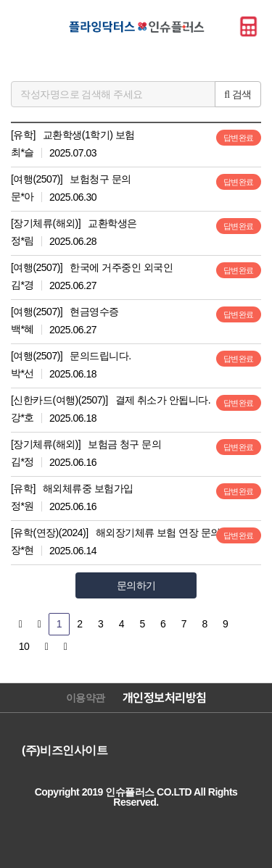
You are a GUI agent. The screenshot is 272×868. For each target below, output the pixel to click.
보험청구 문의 (100, 179)
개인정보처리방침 (165, 698)
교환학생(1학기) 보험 (89, 135)
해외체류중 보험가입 (88, 488)
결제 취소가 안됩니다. (163, 400)
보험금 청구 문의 (124, 444)
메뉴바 (24, 26)
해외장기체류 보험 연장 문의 (158, 533)
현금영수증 (94, 312)
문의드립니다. (100, 356)
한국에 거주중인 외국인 (121, 267)
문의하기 (136, 585)
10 (24, 646)
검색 (238, 94)
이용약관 (86, 698)
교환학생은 (112, 223)
